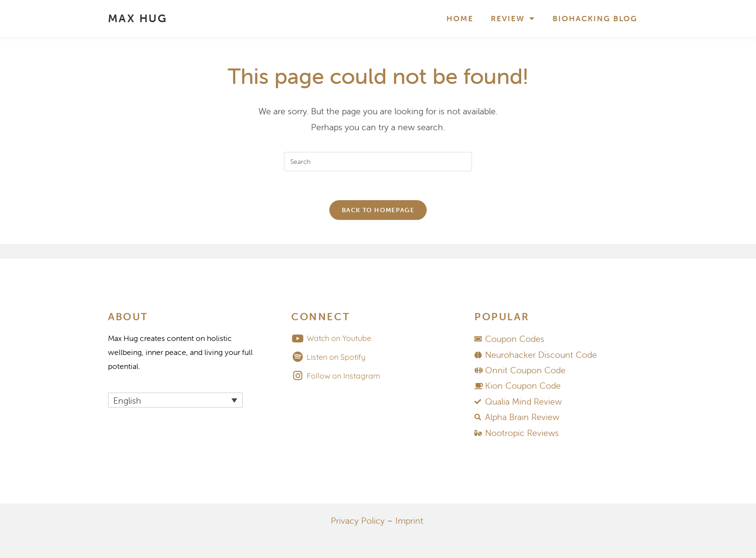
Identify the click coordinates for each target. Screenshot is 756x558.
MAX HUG (138, 18)
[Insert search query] (378, 162)
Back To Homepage (378, 210)
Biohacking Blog (595, 18)
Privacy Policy (358, 521)
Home (460, 18)
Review (513, 18)
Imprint (409, 521)
